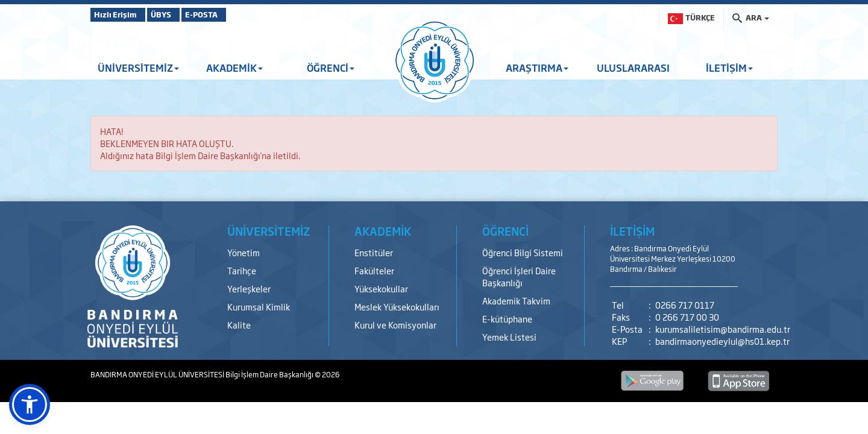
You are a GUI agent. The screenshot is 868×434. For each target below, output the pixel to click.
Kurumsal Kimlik (259, 307)
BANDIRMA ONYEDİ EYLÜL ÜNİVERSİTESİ (158, 374)
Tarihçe (242, 270)
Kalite (239, 325)
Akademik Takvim (516, 300)
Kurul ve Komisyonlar (395, 325)
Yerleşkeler (249, 288)
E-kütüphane (507, 319)
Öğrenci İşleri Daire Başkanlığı (519, 276)
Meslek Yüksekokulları (397, 307)
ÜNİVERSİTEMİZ (138, 68)
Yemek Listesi (509, 337)
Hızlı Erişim (120, 14)
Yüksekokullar (381, 288)
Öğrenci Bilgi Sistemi (523, 252)
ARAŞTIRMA (537, 68)
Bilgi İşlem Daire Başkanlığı (270, 374)
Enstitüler (374, 252)
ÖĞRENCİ (331, 68)
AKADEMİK (234, 68)
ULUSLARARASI (633, 68)
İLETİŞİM (729, 68)
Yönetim (244, 252)
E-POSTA (235, 14)
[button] (30, 404)
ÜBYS (179, 14)
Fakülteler (374, 270)
